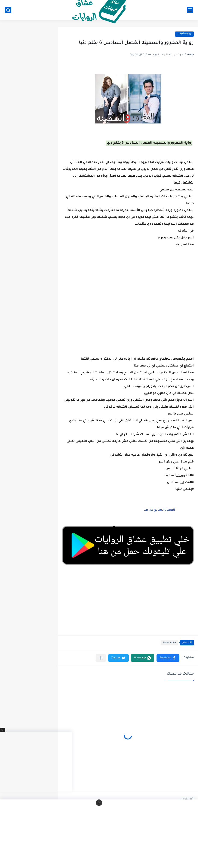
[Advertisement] (128, 309)
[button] (168, 658)
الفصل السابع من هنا (159, 510)
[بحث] (8, 10)
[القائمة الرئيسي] (190, 10)
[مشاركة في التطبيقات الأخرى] (101, 658)
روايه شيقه (184, 34)
